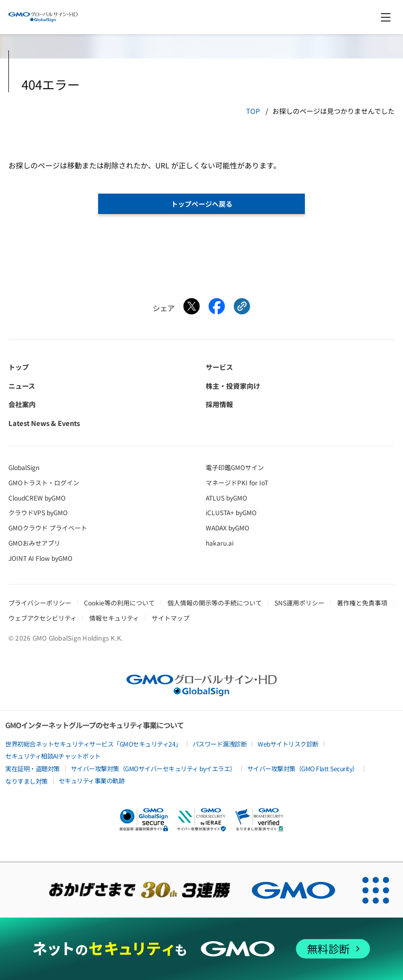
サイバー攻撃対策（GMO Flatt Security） (303, 768)
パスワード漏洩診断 (220, 744)
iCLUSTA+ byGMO (231, 512)
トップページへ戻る (202, 204)
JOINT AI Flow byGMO (40, 558)
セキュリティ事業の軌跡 (92, 780)
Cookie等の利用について (119, 603)
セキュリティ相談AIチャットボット (53, 756)
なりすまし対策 (26, 781)
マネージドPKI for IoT (237, 482)
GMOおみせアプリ (34, 543)
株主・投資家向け (233, 386)
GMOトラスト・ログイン (44, 482)
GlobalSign (24, 467)
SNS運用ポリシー (299, 603)
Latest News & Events (44, 423)
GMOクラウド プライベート (48, 528)
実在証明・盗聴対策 (33, 768)
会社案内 (22, 404)
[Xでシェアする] (192, 308)
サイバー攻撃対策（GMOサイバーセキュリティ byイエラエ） (153, 768)
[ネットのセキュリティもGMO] (201, 949)
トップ (19, 367)
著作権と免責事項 (362, 603)
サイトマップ (171, 618)
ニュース (22, 386)
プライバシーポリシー (40, 603)
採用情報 (219, 404)
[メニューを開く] (386, 17)
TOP (253, 111)
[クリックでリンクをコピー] (242, 308)
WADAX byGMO (227, 528)
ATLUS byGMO (226, 498)
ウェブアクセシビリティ (43, 618)
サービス (219, 367)
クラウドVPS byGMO (38, 512)
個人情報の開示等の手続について (215, 603)
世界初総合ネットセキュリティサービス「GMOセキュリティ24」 (93, 744)
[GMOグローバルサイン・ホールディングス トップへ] (43, 17)
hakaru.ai (220, 543)
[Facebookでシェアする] (217, 308)
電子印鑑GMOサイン (235, 467)
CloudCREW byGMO (37, 498)
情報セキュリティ (114, 618)
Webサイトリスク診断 (288, 744)
